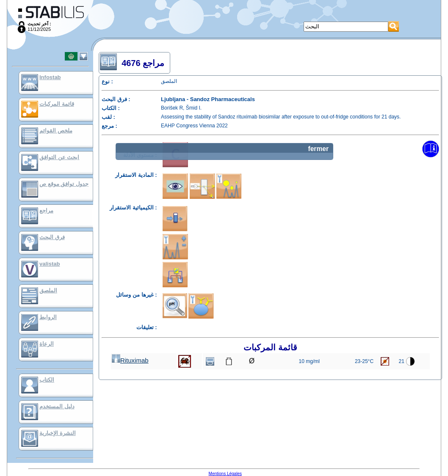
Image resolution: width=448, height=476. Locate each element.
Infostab (50, 77)
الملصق (48, 290)
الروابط (48, 317)
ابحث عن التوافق (59, 157)
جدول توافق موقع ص (64, 184)
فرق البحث (52, 237)
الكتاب (47, 380)
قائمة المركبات (57, 104)
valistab (50, 264)
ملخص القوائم (56, 131)
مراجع (46, 210)
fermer (318, 149)
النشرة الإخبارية (58, 433)
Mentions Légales (225, 474)
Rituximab (130, 360)
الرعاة (47, 344)
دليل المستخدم (57, 406)
